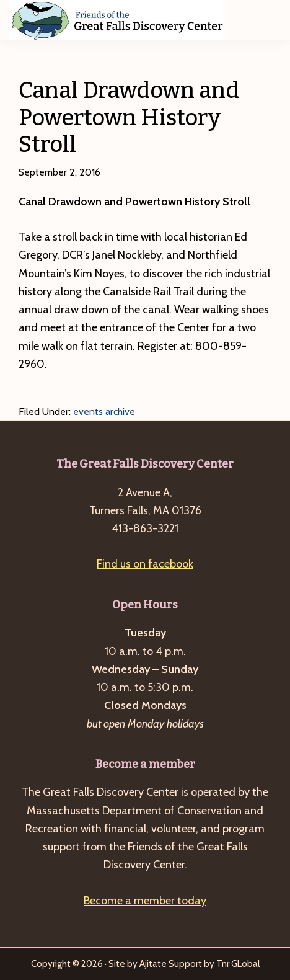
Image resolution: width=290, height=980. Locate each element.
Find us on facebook (145, 564)
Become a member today (145, 901)
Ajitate (153, 964)
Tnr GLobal (238, 964)
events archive (104, 412)
